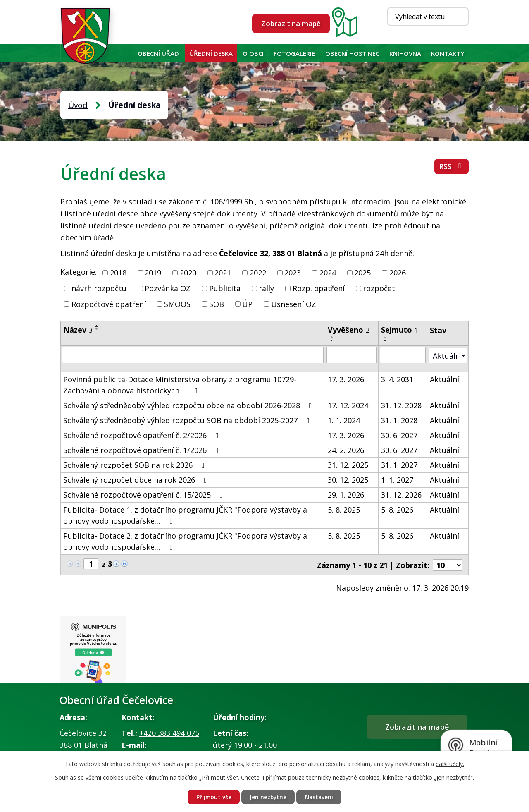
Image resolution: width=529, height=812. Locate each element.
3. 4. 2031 (397, 379)
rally (266, 288)
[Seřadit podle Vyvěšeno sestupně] (332, 340)
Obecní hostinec (352, 53)
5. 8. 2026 (397, 509)
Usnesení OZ (294, 304)
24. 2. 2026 (346, 450)
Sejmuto (400, 330)
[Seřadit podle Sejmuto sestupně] (386, 340)
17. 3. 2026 (346, 379)
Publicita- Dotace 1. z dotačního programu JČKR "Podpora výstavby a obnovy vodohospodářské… (185, 515)
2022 (258, 273)
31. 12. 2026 (401, 494)
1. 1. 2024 (344, 420)
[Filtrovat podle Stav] (448, 355)
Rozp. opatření (319, 288)
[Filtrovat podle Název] (193, 355)
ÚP (247, 304)
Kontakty (448, 53)
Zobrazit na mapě (291, 23)
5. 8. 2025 (344, 509)
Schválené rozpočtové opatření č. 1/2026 (143, 450)
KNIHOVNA (405, 53)
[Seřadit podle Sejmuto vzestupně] (386, 337)
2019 (153, 273)
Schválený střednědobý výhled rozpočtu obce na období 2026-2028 (189, 405)
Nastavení (320, 797)
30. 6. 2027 (399, 435)
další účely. (450, 763)
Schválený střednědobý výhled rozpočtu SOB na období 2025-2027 (188, 420)
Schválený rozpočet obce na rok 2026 (137, 479)
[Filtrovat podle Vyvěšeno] (352, 355)
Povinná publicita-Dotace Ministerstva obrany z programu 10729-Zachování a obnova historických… (180, 384)
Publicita (225, 288)
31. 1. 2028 (399, 420)
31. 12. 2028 (401, 405)
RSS (452, 168)
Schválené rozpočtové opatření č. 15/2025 (145, 494)
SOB (217, 304)
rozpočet (379, 288)
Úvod (125, 53)
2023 (293, 273)
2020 (188, 273)
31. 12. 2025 (348, 465)
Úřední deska (211, 53)
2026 (398, 273)
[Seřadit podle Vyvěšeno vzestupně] (332, 337)
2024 (328, 273)
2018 (118, 273)
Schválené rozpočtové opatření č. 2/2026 (143, 435)
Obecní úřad (158, 53)
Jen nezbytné (268, 797)
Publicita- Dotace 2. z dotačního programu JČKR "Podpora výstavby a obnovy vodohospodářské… (185, 541)
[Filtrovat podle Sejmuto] (403, 355)
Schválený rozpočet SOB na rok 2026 (136, 465)
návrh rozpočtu (99, 288)
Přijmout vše (212, 797)
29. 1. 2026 (346, 494)
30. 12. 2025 (348, 479)
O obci (253, 53)
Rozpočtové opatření (109, 304)
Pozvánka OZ (168, 288)
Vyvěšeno (349, 330)
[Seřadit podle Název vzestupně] (97, 326)
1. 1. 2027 (397, 479)
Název (78, 330)
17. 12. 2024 (348, 405)
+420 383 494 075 (169, 733)
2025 (362, 273)
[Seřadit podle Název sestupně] (97, 329)
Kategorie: (79, 272)
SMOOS (177, 304)
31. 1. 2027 (399, 465)
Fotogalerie (294, 53)
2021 (223, 273)
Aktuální (444, 379)
